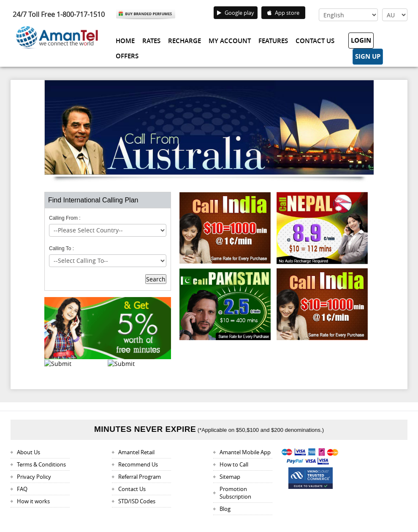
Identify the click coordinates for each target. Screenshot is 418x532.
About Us (28, 452)
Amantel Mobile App (245, 452)
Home (125, 41)
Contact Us (315, 41)
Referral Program (140, 477)
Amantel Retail (136, 452)
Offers (127, 56)
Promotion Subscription (235, 493)
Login (361, 40)
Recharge (185, 41)
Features (273, 41)
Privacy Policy (34, 477)
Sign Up (368, 56)
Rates (151, 41)
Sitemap (230, 477)
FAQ (22, 489)
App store (283, 13)
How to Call (234, 464)
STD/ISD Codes (137, 501)
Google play (236, 13)
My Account (230, 41)
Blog (225, 509)
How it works (33, 501)
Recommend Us (138, 464)
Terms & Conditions (41, 464)
